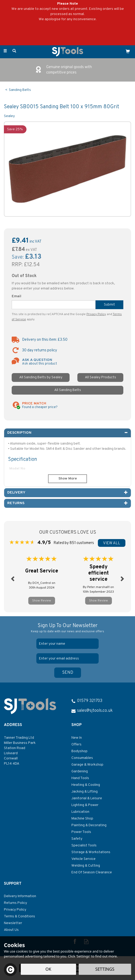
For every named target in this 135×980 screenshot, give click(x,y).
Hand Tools (80, 778)
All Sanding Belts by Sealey (41, 377)
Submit (109, 305)
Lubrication (80, 812)
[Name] (67, 644)
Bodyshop (79, 751)
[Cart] (128, 51)
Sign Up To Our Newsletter (67, 628)
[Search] (14, 51)
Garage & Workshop (87, 765)
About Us (11, 930)
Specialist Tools (84, 845)
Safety (77, 839)
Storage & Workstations (91, 852)
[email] (67, 658)
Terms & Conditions (19, 916)
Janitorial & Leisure (87, 798)
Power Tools (81, 832)
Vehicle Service (83, 859)
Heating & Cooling (86, 785)
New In (77, 738)
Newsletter (13, 923)
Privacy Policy (96, 314)
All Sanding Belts (68, 390)
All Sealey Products (100, 377)
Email (16, 296)
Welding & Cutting (86, 866)
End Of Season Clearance (92, 872)
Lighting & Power (85, 805)
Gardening (80, 771)
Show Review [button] (42, 601)
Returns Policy (15, 903)
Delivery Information (20, 896)
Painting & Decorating (89, 825)
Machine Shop (82, 819)
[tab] (67, 433)
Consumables (82, 758)
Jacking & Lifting (85, 792)
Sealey (9, 116)
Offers (76, 745)
